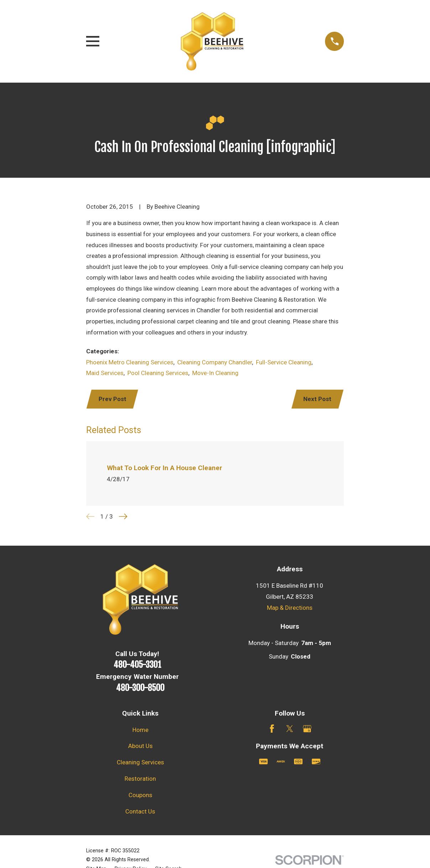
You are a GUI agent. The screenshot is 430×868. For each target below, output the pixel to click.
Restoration (140, 779)
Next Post (317, 399)
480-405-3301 (137, 665)
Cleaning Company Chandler (215, 362)
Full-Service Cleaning (284, 362)
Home (140, 730)
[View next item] (123, 516)
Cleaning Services (140, 762)
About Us (140, 746)
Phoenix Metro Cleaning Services (130, 362)
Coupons (140, 795)
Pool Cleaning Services (158, 373)
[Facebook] (272, 729)
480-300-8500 (140, 688)
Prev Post (112, 399)
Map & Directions (290, 608)
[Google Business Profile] (307, 729)
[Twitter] (290, 729)
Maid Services (105, 373)
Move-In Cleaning (215, 373)
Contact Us (140, 811)
